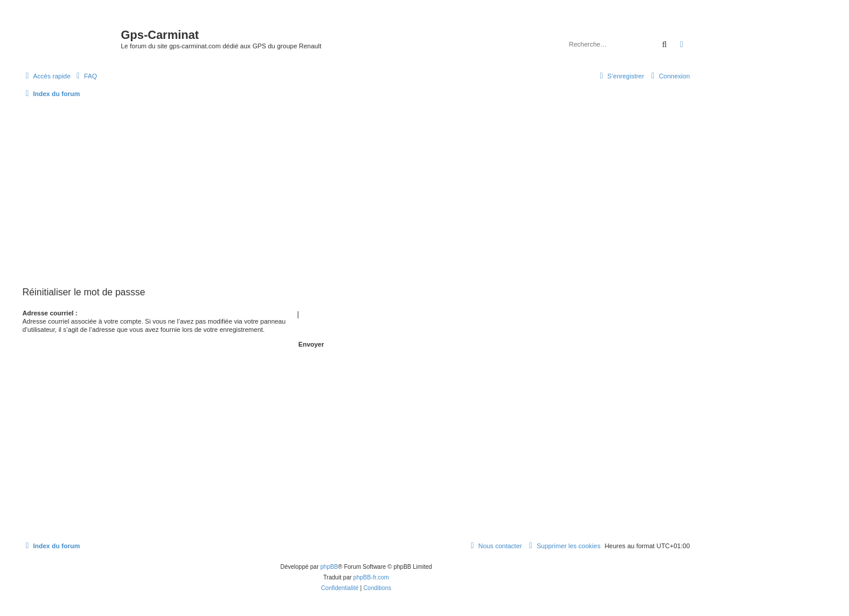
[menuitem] (85, 76)
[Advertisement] (356, 192)
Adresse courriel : (50, 313)
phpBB (329, 567)
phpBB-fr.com (371, 577)
